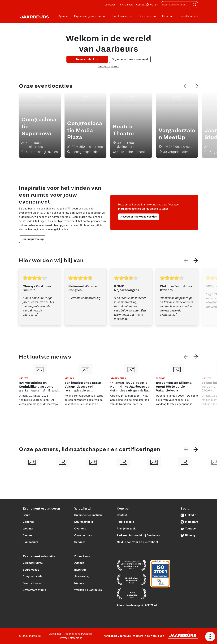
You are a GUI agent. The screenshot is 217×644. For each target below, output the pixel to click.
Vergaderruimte (33, 563)
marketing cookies (130, 209)
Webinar (28, 529)
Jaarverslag (82, 576)
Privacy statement (71, 638)
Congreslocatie (33, 576)
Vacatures (110, 5)
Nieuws (79, 583)
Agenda (63, 16)
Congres (28, 522)
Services (80, 542)
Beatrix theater (32, 583)
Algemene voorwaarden (79, 634)
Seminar (28, 535)
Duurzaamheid (84, 522)
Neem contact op (87, 59)
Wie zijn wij (83, 509)
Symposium (30, 542)
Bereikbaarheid (189, 16)
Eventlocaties (120, 16)
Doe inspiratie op (33, 239)
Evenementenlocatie (39, 556)
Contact (140, 5)
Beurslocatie (31, 570)
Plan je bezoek (126, 529)
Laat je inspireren (108, 66)
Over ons (168, 16)
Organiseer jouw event (88, 16)
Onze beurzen (147, 16)
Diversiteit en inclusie (88, 515)
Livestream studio (34, 590)
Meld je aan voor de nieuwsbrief (137, 542)
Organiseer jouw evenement (130, 59)
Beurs (27, 515)
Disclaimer (55, 634)
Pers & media (126, 5)
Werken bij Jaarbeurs (88, 590)
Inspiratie (80, 570)
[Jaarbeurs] (183, 635)
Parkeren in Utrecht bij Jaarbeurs (138, 535)
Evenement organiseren (41, 509)
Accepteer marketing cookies (139, 217)
